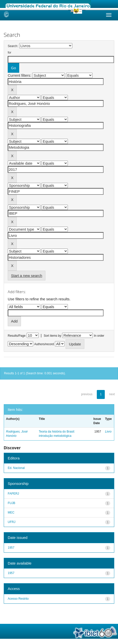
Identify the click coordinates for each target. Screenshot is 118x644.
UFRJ (12, 522)
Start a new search (27, 276)
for (9, 53)
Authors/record (44, 344)
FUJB (11, 503)
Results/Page (17, 336)
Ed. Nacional (16, 468)
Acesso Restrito (18, 599)
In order (99, 336)
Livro (108, 432)
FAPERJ (13, 494)
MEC (11, 513)
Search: (13, 46)
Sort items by (52, 336)
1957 (11, 548)
